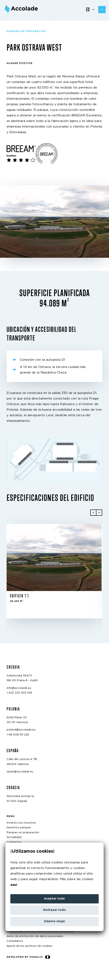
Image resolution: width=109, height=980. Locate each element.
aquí (14, 885)
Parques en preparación (23, 833)
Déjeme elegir (54, 921)
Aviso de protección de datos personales (35, 936)
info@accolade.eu (19, 688)
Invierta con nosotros (21, 823)
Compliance (15, 941)
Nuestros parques (19, 828)
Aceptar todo (54, 899)
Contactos (14, 842)
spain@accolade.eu (20, 772)
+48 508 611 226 (18, 735)
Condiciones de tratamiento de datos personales (40, 931)
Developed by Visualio (28, 957)
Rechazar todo (54, 910)
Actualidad (14, 837)
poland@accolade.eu (21, 730)
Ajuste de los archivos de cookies (30, 946)
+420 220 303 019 (19, 693)
